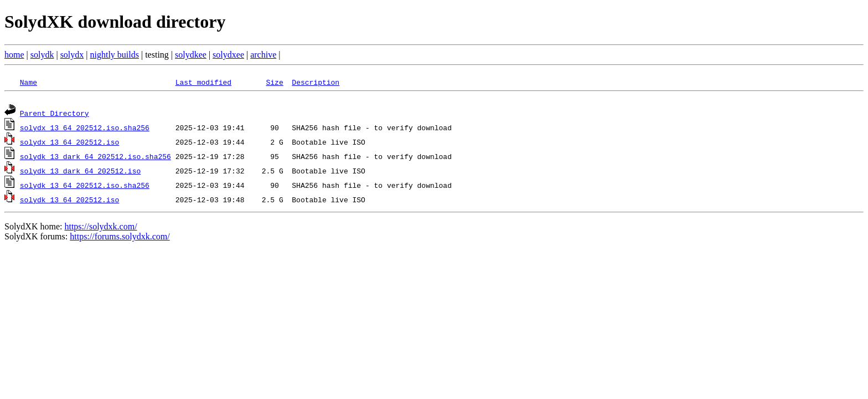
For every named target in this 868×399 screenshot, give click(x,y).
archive (263, 55)
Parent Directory (55, 115)
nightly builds (115, 55)
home (14, 55)
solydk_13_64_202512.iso (69, 201)
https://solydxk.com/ (100, 228)
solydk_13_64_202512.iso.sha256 (85, 187)
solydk (42, 55)
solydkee (191, 55)
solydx (72, 55)
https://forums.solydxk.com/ (120, 238)
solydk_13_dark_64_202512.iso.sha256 (95, 158)
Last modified (203, 82)
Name (29, 82)
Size (274, 82)
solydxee (228, 55)
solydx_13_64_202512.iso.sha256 (85, 129)
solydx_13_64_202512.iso (69, 144)
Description (316, 82)
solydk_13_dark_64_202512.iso (80, 172)
